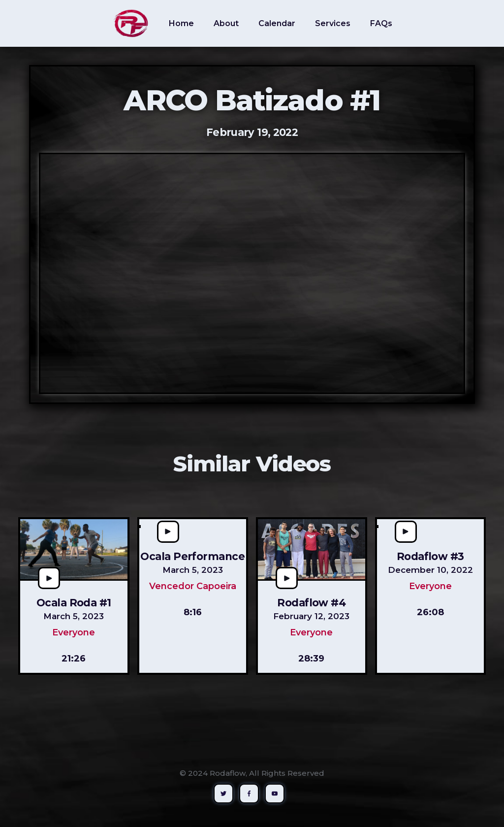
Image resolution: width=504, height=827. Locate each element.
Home (181, 23)
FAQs (381, 23)
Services (333, 23)
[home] (131, 23)
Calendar (277, 23)
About (226, 23)
